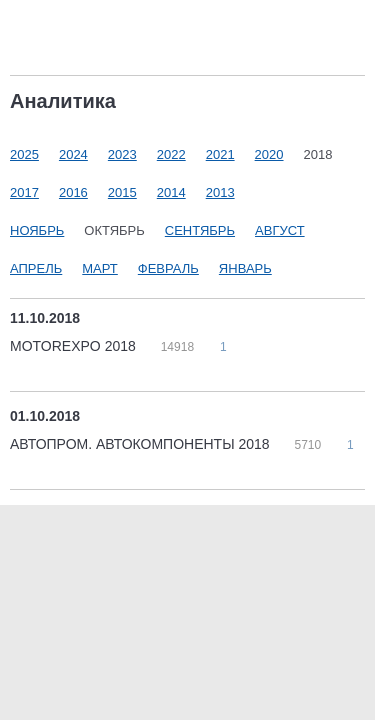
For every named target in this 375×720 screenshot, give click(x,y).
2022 (171, 154)
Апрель (36, 268)
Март (100, 268)
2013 (220, 192)
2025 (24, 154)
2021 (220, 154)
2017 (24, 192)
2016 (73, 192)
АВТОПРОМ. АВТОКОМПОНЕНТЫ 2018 (141, 444)
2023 (122, 154)
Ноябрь (37, 230)
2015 (122, 192)
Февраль (168, 268)
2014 (171, 192)
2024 (73, 154)
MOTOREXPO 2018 (75, 346)
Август (280, 230)
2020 (269, 154)
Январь (245, 268)
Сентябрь (200, 230)
